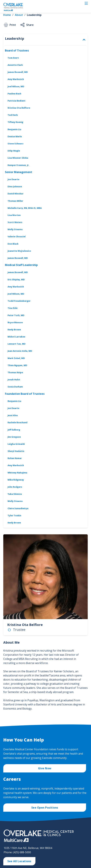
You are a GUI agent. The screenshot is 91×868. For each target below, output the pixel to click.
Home (7, 15)
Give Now (45, 768)
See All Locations (19, 861)
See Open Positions (45, 808)
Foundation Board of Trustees (25, 394)
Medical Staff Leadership (21, 265)
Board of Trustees (17, 51)
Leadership (34, 15)
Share (27, 25)
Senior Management (19, 172)
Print (10, 25)
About (19, 15)
